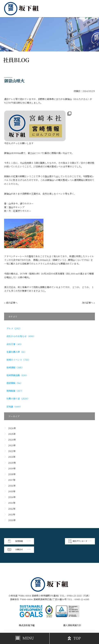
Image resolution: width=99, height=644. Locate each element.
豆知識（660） (14, 406)
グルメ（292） (14, 328)
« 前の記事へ (11, 303)
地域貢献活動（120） (17, 375)
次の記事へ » (88, 303)
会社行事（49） (15, 344)
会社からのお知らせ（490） (21, 336)
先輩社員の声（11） (16, 352)
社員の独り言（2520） (18, 398)
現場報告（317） (15, 391)
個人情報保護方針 (72, 617)
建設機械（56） (14, 383)
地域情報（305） (15, 367)
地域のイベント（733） (18, 360)
